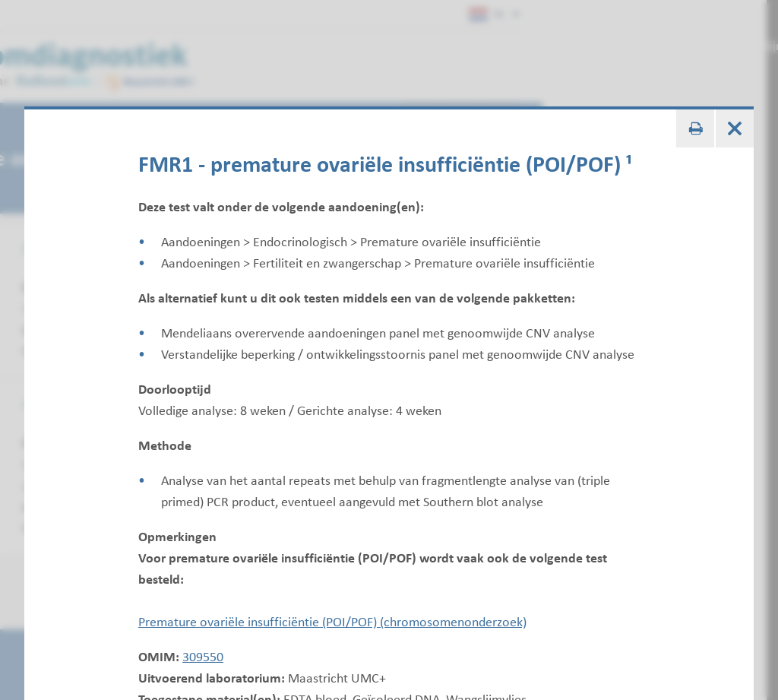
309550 (203, 657)
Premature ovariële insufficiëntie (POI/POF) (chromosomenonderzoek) (332, 622)
